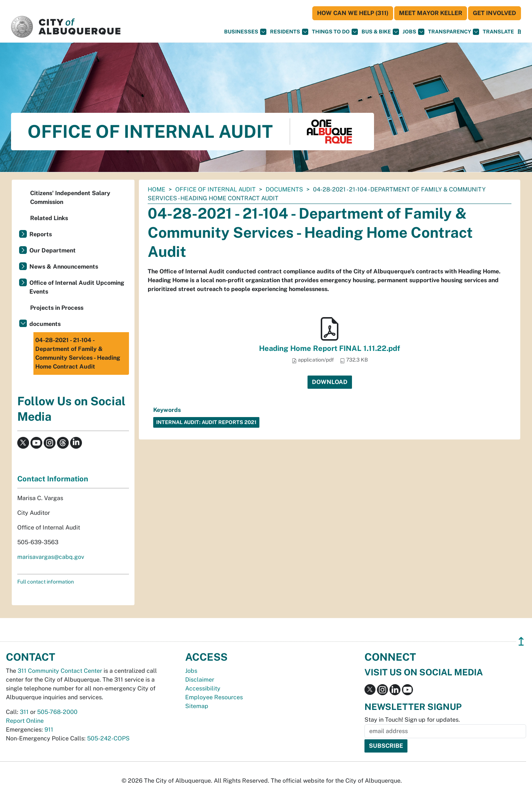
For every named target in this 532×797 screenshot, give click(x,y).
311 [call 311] (24, 712)
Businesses (245, 32)
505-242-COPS (108, 738)
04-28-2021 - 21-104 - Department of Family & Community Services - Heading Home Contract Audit (78, 353)
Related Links (49, 218)
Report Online (25, 721)
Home (157, 189)
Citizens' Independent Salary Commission (70, 198)
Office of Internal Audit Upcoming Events (77, 287)
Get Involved (495, 13)
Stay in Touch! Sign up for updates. (412, 720)
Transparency (454, 32)
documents (284, 189)
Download (330, 382)
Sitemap (197, 706)
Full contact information (46, 582)
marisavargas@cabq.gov (51, 557)
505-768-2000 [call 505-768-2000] (57, 712)
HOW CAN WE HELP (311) (353, 13)
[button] (498, 32)
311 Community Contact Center (60, 671)
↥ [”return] (521, 641)
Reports (41, 234)
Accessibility (203, 688)
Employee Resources (214, 697)
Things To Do (335, 32)
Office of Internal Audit (215, 189)
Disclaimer (200, 680)
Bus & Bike (380, 32)
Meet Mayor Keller (431, 13)
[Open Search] (519, 32)
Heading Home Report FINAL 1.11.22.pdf (330, 348)
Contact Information (53, 479)
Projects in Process (57, 308)
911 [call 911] (49, 730)
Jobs (414, 32)
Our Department (53, 250)
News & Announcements (64, 267)
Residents (289, 32)
